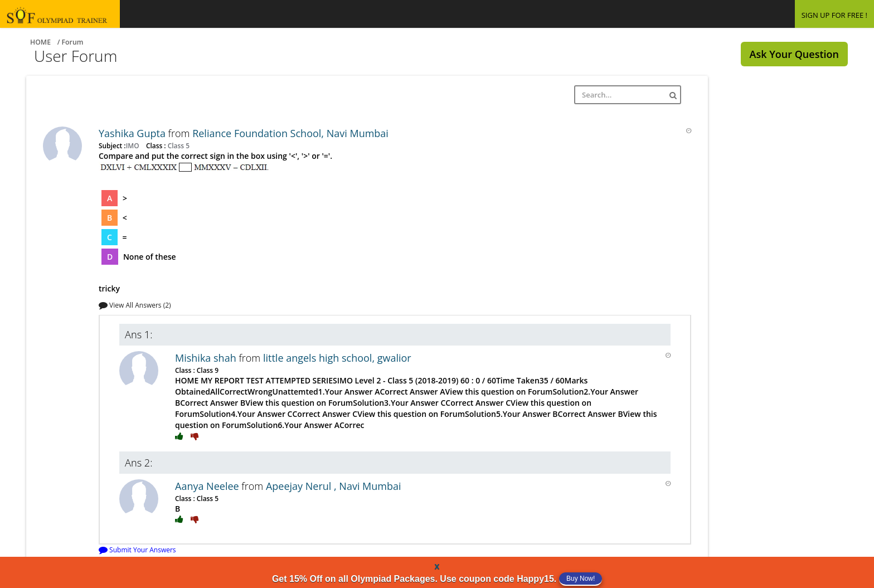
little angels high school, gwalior (337, 358)
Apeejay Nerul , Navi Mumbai (334, 486)
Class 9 (207, 370)
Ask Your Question (794, 54)
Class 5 (178, 145)
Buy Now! (581, 579)
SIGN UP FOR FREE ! (834, 15)
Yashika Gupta (133, 133)
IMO (133, 145)
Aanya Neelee (208, 486)
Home (40, 42)
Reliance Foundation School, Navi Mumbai (290, 133)
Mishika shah (207, 358)
